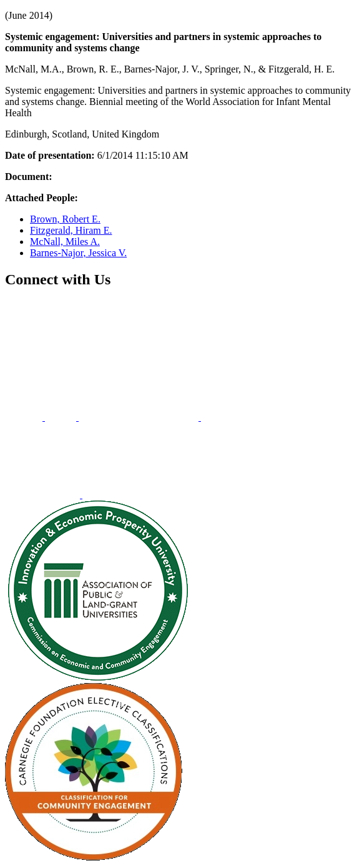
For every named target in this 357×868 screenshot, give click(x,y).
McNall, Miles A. (65, 242)
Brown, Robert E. (65, 219)
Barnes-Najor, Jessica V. (78, 253)
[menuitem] (25, 417)
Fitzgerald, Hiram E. (71, 230)
